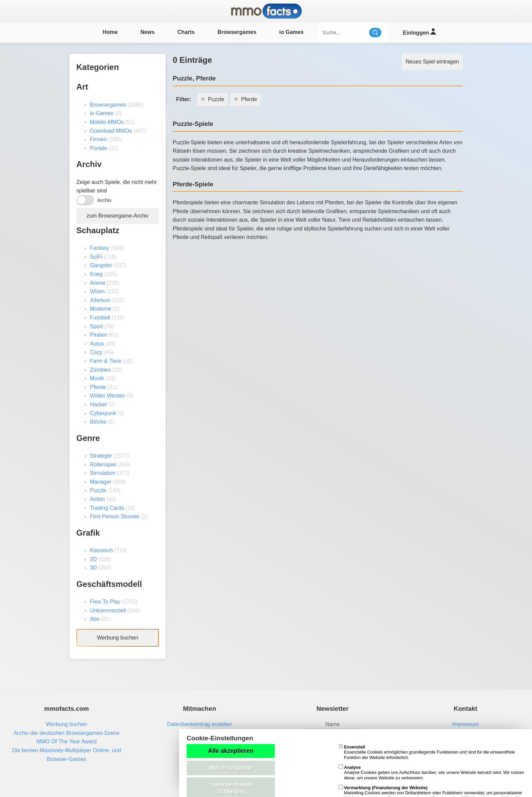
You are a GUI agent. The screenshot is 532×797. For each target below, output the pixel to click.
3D (93, 568)
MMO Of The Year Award (66, 742)
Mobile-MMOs (107, 122)
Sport (96, 326)
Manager (101, 482)
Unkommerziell (108, 610)
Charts (186, 32)
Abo (95, 619)
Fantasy (100, 248)
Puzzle (98, 490)
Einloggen (419, 32)
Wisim (97, 291)
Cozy (96, 352)
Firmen (98, 139)
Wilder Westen (108, 396)
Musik (97, 378)
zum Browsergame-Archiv (118, 216)
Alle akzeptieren (231, 751)
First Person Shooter (115, 516)
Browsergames (237, 32)
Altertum (100, 300)
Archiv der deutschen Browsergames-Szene (66, 733)
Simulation (103, 473)
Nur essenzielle (231, 768)
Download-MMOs (111, 131)
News (148, 32)
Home (110, 32)
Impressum (465, 724)
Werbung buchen (118, 638)
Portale (99, 148)
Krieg (96, 274)
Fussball (100, 318)
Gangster (101, 265)
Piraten (99, 335)
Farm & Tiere (106, 361)
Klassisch (101, 550)
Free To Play (105, 602)
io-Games (102, 113)
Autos (97, 344)
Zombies (100, 370)
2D (93, 559)
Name (333, 724)
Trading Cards (107, 508)
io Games (291, 32)
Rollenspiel (103, 465)
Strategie (101, 456)
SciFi (96, 257)
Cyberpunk (103, 413)
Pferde (98, 387)
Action (97, 499)
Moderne (101, 309)
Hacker (99, 404)
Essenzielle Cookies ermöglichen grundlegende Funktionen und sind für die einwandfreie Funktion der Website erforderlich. (427, 752)
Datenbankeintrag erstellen (199, 724)
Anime (98, 283)
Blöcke (98, 422)
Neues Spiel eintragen (432, 62)
